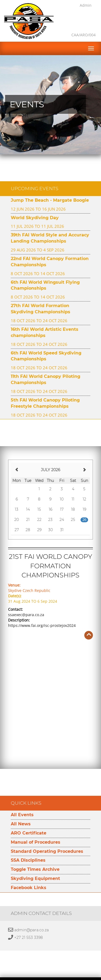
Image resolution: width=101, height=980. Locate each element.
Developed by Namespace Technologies (50, 977)
